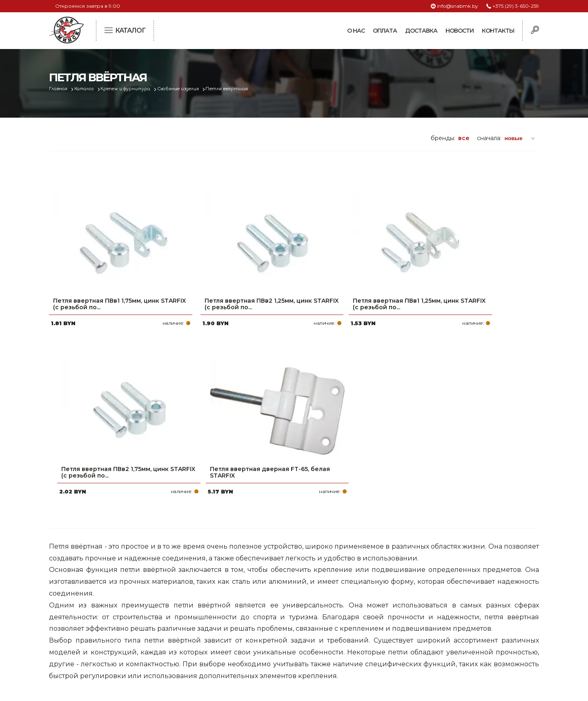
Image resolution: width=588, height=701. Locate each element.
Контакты (498, 31)
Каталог (88, 89)
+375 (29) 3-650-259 (516, 6)
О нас (356, 31)
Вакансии (246, 647)
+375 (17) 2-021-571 (429, 595)
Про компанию (255, 582)
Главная (60, 89)
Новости (460, 31)
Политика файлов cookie (84, 636)
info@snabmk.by (458, 6)
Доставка (421, 31)
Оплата (385, 31)
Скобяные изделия (192, 89)
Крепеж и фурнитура (134, 89)
